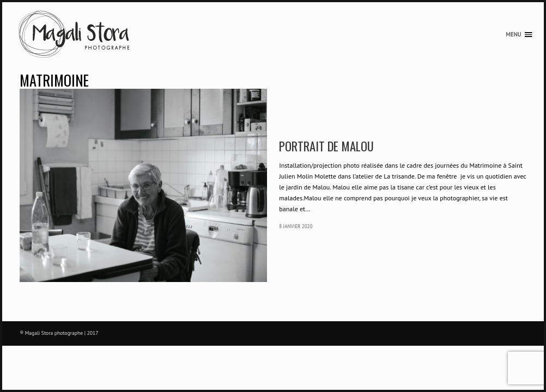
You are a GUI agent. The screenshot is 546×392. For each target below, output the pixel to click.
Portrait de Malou (326, 146)
